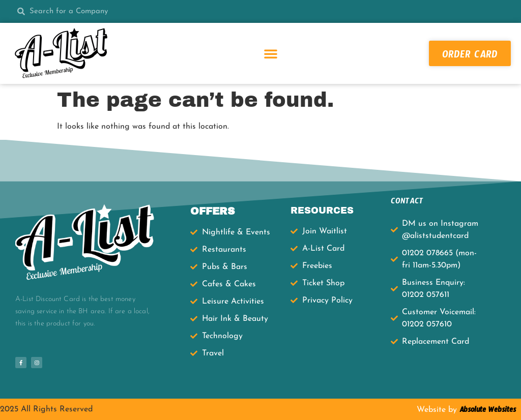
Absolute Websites (486, 411)
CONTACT (407, 203)
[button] (271, 53)
